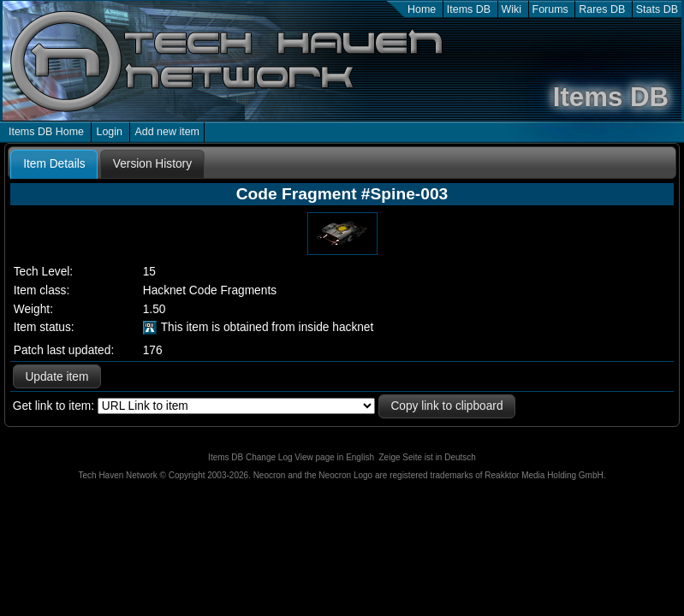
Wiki (512, 9)
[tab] (54, 164)
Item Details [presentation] (54, 164)
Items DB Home (46, 132)
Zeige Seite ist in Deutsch (428, 457)
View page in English (334, 457)
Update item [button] (57, 377)
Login (109, 132)
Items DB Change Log (250, 457)
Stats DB (657, 9)
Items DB (469, 9)
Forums (550, 9)
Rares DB (602, 9)
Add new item (167, 132)
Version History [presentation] (152, 164)
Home (422, 9)
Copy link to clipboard (446, 406)
